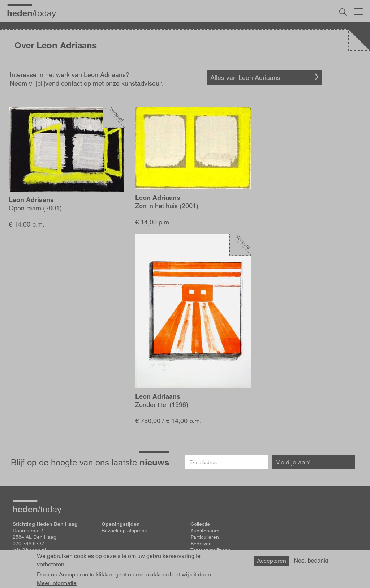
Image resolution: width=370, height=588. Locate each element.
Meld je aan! (293, 462)
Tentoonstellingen (210, 550)
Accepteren (272, 561)
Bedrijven (201, 544)
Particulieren (205, 537)
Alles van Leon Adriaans (245, 78)
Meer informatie (57, 583)
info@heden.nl (29, 550)
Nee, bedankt (311, 561)
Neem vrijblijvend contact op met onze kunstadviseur (85, 83)
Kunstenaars (205, 531)
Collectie (200, 524)
